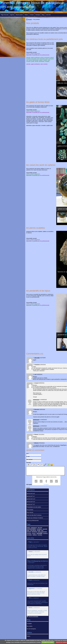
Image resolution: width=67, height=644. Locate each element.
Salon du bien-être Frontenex (34, 515)
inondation (39, 529)
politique (35, 535)
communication (31, 529)
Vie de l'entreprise (31, 629)
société (39, 530)
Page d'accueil (5, 15)
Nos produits (30, 510)
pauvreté (45, 529)
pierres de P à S (31, 502)
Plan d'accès (30, 512)
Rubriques (31, 490)
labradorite (34, 532)
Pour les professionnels (33, 521)
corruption (29, 535)
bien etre (40, 527)
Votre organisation (42, 532)
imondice (40, 535)
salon (28, 530)
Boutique (38, 15)
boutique (45, 533)
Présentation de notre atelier (34, 507)
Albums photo (19, 15)
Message (29, 462)
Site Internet (29, 459)
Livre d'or (48, 15)
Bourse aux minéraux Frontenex (35, 518)
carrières (29, 533)
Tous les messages (33, 617)
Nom (27, 454)
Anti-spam (29, 484)
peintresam (36, 400)
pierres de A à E (31, 494)
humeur (34, 533)
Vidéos (26, 15)
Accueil (30, 19)
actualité (40, 533)
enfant (28, 527)
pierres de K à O (31, 499)
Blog (43, 15)
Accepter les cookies (48, 642)
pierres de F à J (31, 496)
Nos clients (30, 626)
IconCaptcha (46, 485)
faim (42, 530)
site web (37, 358)
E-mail (28, 456)
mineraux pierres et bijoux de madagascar (33, 3)
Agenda (12, 15)
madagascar (34, 527)
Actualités (29, 624)
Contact (32, 15)
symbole (29, 532)
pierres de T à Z (31, 504)
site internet (33, 530)
